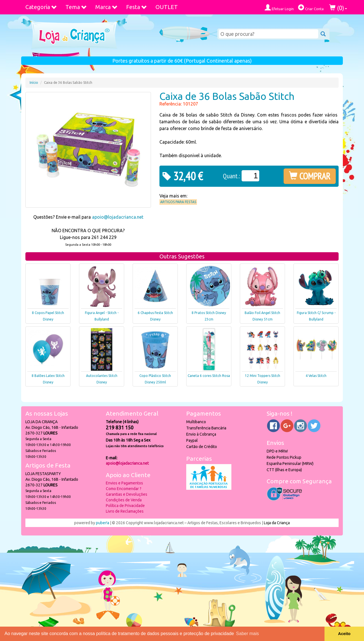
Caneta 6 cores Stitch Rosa (209, 376)
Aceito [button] (344, 634)
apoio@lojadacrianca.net (118, 217)
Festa (137, 7)
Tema (76, 7)
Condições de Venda (124, 500)
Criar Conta (311, 7)
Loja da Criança (277, 523)
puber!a (103, 523)
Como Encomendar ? (124, 489)
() (338, 8)
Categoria (41, 7)
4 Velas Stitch (316, 376)
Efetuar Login (279, 7)
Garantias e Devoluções (127, 494)
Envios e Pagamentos (124, 483)
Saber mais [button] (248, 634)
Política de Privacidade (125, 506)
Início (34, 83)
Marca (107, 7)
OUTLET (167, 7)
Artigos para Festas (178, 202)
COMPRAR (310, 176)
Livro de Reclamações (125, 511)
